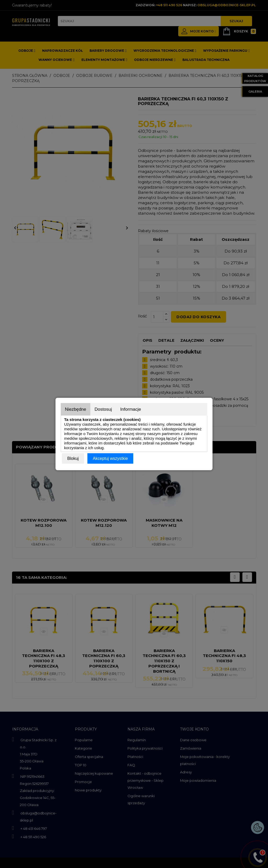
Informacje (130, 409)
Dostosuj (103, 409)
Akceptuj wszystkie (110, 458)
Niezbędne (76, 409)
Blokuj (73, 458)
